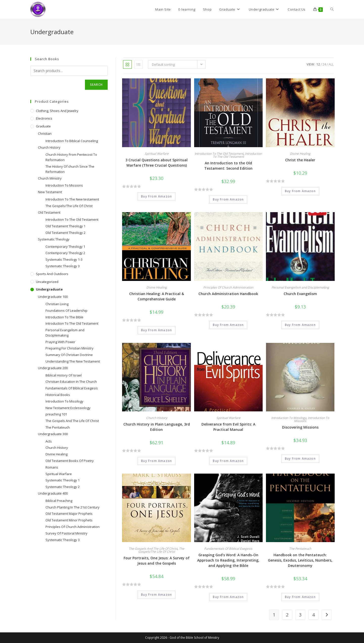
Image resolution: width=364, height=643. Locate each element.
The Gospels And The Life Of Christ (153, 549)
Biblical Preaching (59, 501)
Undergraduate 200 (53, 368)
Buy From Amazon (156, 196)
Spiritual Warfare (157, 154)
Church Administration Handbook (228, 294)
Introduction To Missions (312, 419)
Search (96, 85)
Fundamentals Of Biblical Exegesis (228, 549)
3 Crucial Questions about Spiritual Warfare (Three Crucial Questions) (156, 163)
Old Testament (49, 212)
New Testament (50, 192)
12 (318, 64)
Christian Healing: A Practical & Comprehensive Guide (157, 296)
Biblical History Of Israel (64, 375)
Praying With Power (60, 342)
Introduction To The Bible (64, 317)
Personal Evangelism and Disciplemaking (300, 287)
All (331, 64)
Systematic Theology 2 (63, 487)
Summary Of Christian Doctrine (69, 355)
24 (324, 64)
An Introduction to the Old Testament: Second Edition (228, 166)
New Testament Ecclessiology (68, 408)
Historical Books (58, 395)
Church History (157, 418)
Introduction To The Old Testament (219, 154)
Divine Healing (300, 154)
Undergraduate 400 (53, 493)
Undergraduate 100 (53, 297)
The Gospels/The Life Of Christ (161, 550)
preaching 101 (56, 414)
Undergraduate (49, 289)
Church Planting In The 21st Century (73, 507)
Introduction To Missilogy (289, 418)
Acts (49, 441)
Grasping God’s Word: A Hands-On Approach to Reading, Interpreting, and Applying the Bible (228, 560)
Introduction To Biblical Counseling (72, 141)
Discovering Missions (300, 427)
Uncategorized (47, 282)
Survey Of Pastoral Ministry (66, 533)
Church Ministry (50, 178)
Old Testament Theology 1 (65, 226)
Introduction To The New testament (72, 199)
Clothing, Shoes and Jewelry (57, 111)
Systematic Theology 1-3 (64, 259)
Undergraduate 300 (53, 434)
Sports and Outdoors (52, 274)
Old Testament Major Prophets (69, 514)
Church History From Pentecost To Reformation (71, 157)
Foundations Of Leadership (66, 311)
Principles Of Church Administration (228, 287)
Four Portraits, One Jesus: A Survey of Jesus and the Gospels (157, 561)
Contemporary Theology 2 (65, 253)
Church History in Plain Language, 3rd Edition (157, 427)
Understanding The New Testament (73, 361)
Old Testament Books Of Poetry (70, 461)
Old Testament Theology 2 (65, 233)
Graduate (43, 126)
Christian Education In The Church (71, 382)
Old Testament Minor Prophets (69, 520)
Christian (45, 134)
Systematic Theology (54, 239)
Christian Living (57, 304)
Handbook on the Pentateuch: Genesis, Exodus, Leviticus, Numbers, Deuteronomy (300, 560)
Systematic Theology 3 (63, 266)
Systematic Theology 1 (63, 480)
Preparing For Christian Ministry (70, 348)
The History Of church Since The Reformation (70, 169)
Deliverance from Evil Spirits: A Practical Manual (228, 427)
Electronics (44, 118)
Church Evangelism (300, 294)
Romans (52, 467)
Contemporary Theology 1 (65, 247)
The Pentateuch (300, 549)
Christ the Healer (300, 160)
